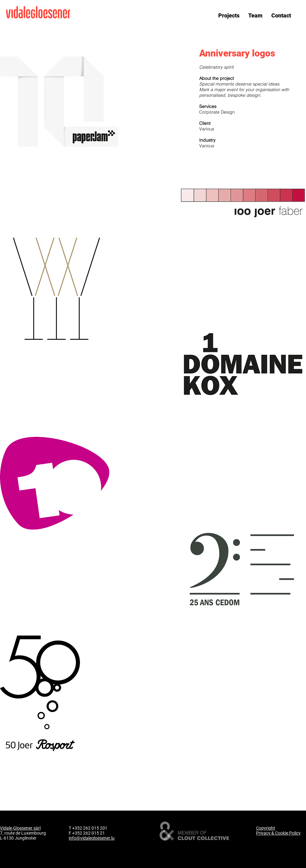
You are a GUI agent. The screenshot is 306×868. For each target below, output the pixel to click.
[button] (229, 15)
